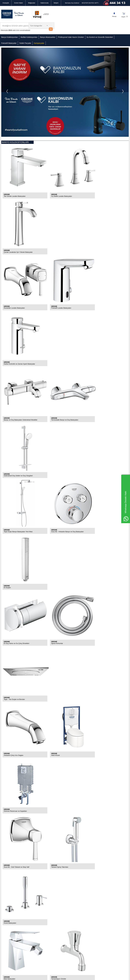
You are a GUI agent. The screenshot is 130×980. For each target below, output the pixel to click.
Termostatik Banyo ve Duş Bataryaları (60, 249)
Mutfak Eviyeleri (10, 609)
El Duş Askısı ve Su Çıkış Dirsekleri (17, 351)
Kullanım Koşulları (7, 908)
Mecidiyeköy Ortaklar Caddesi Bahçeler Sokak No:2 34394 (77, 906)
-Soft (52, 977)
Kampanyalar (39, 43)
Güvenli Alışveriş (7, 904)
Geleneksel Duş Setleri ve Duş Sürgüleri (103, 249)
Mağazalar (32, 3)
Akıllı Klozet (51, 402)
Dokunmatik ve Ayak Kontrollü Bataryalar (61, 558)
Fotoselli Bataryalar (9, 43)
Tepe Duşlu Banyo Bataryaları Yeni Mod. (19, 300)
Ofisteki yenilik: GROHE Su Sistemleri (17, 813)
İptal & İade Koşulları (8, 912)
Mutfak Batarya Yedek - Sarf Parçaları (103, 609)
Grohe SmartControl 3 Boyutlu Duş (16, 827)
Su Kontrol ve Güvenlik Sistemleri (100, 37)
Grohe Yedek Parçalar (30, 915)
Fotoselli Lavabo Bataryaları (57, 198)
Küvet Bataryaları (95, 453)
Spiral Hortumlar (52, 351)
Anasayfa (6, 3)
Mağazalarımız (6, 897)
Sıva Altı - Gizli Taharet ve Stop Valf (17, 453)
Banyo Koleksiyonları (10, 37)
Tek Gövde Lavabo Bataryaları (15, 147)
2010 (10, 30)
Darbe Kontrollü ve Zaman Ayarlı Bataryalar (105, 198)
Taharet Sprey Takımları (55, 453)
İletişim (56, 3)
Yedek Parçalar (25, 43)
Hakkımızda (44, 3)
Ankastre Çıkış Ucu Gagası (14, 402)
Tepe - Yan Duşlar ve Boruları (99, 351)
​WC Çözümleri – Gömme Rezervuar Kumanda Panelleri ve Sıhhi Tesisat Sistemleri (35, 838)
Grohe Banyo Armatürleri (13, 820)
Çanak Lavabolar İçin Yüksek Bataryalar (103, 147)
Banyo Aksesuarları (48, 37)
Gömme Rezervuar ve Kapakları (101, 402)
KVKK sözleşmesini (13, 874)
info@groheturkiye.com (78, 923)
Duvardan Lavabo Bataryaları (15, 198)
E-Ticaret (58, 977)
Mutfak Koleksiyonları (29, 37)
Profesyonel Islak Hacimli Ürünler (31, 905)
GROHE (7, 145)
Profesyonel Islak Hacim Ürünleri (71, 37)
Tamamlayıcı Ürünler (54, 504)
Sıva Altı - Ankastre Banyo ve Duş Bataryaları (63, 300)
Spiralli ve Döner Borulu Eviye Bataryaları (104, 558)
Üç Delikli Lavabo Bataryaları (57, 147)
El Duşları (92, 300)
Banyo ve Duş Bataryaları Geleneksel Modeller (21, 249)
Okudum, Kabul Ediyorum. (20, 874)
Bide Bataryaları (10, 504)
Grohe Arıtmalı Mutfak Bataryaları (16, 558)
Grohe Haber (18, 3)
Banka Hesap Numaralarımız (6, 916)
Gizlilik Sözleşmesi (8, 900)
